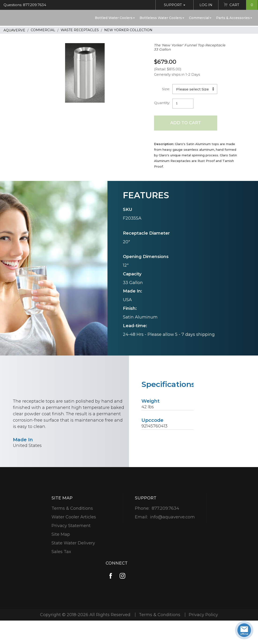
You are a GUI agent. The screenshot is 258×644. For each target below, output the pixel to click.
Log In (206, 5)
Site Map (61, 534)
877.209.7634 (165, 508)
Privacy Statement (71, 526)
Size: (166, 89)
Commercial (200, 18)
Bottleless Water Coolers (162, 18)
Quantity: (162, 103)
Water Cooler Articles (74, 517)
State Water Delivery (73, 543)
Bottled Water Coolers (115, 18)
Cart (244, 5)
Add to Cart (186, 123)
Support (175, 5)
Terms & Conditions (72, 508)
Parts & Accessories (234, 18)
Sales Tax (61, 552)
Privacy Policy (203, 615)
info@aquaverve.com (172, 517)
